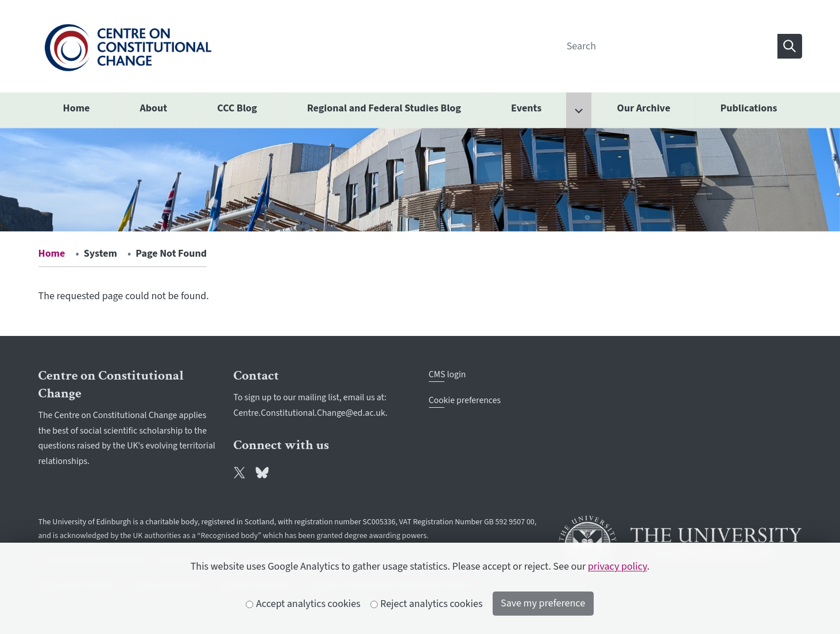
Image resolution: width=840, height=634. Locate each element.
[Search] (668, 46)
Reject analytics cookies (427, 604)
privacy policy (618, 567)
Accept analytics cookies (303, 604)
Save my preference (543, 603)
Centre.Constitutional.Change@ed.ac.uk (310, 413)
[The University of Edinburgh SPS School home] (128, 46)
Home (52, 254)
